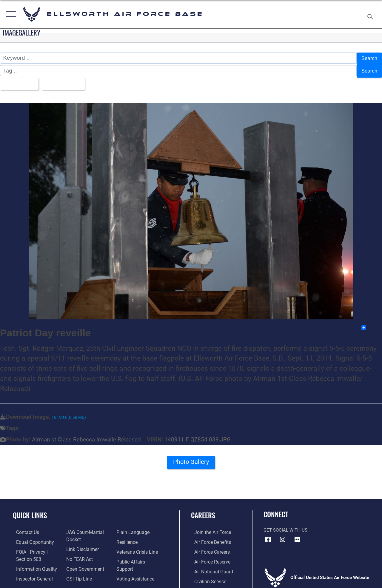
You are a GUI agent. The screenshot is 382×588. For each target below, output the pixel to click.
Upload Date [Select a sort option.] (66, 80)
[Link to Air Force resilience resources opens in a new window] (128, 538)
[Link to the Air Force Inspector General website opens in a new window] (30, 573)
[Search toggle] (371, 14)
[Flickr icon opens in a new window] (297, 535)
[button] (10, 14)
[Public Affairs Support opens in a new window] (139, 557)
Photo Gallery (191, 460)
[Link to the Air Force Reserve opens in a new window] (209, 557)
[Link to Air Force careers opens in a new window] (208, 547)
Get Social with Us (285, 526)
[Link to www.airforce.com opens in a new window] (209, 528)
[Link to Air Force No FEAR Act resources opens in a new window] (78, 554)
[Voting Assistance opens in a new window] (136, 566)
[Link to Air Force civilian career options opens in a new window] (206, 576)
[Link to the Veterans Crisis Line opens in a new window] (137, 547)
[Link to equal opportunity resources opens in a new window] (31, 538)
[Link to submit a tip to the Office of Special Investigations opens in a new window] (77, 573)
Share (371, 324)
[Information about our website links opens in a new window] (81, 544)
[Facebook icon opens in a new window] (268, 535)
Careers (203, 511)
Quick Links (30, 511)
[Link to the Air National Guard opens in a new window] (209, 566)
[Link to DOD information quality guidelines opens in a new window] (32, 564)
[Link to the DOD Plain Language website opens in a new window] (132, 528)
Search (368, 58)
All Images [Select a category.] (19, 80)
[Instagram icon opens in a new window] (283, 535)
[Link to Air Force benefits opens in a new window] (209, 538)
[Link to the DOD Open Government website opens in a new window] (83, 564)
